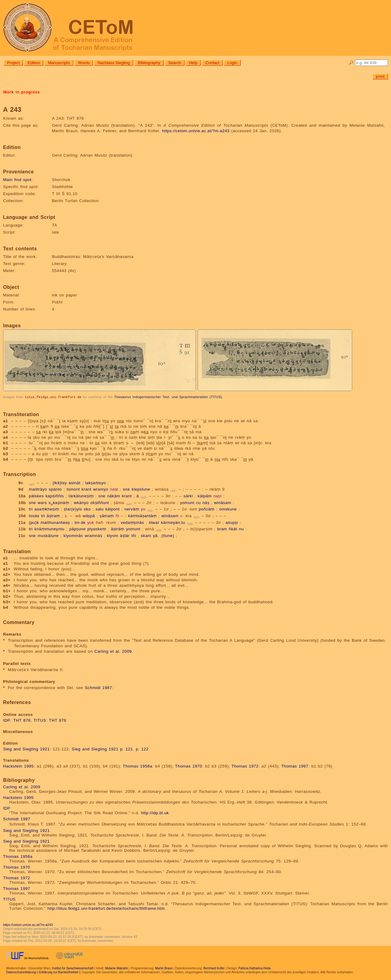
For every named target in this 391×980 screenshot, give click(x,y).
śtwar (154, 522)
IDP (7, 720)
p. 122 (142, 749)
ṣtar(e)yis (73, 509)
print (380, 76)
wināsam (223, 502)
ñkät (233, 529)
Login (232, 63)
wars (42, 502)
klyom (113, 535)
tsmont (73, 489)
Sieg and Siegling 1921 (26, 749)
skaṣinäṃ (59, 502)
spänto (55, 489)
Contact (212, 63)
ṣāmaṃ (107, 515)
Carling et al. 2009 (113, 651)
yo (143, 509)
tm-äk (80, 522)
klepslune (141, 489)
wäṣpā (89, 515)
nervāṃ (132, 509)
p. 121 (126, 749)
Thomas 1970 (189, 766)
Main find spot (17, 180)
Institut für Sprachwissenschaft (73, 968)
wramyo (101, 489)
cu (198, 502)
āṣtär (125, 535)
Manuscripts (59, 63)
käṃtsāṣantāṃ (142, 515)
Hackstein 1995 (18, 766)
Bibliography (149, 63)
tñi (134, 535)
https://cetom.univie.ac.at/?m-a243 (196, 131)
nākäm (114, 496)
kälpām (205, 496)
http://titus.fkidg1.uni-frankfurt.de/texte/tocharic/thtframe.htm (106, 908)
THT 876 (22, 720)
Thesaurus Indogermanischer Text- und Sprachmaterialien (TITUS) (168, 397)
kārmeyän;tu (173, 522)
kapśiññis (55, 496)
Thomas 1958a (137, 766)
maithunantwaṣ (55, 522)
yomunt (187, 502)
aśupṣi (232, 522)
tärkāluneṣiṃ (81, 496)
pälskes (36, 496)
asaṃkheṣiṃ (47, 509)
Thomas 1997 (295, 766)
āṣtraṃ (53, 515)
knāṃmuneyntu (49, 529)
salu (100, 509)
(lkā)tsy (60, 483)
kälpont (112, 509)
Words (84, 63)
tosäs (34, 515)
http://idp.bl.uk (155, 813)
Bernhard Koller (214, 968)
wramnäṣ (93, 535)
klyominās (73, 535)
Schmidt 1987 (99, 687)
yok (91, 522)
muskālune (48, 535)
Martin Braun (164, 968)
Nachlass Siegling (114, 63)
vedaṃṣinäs (132, 522)
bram (222, 529)
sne (126, 489)
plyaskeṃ (97, 529)
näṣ (206, 502)
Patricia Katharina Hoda (254, 968)
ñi (117, 515)
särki (188, 496)
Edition (34, 63)
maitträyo (38, 489)
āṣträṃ (118, 529)
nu (241, 529)
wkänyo (81, 502)
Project (13, 63)
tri (31, 509)
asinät (75, 483)
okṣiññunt (100, 502)
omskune (228, 509)
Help (193, 63)
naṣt (114, 489)
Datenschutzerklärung (21, 972)
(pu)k (34, 522)
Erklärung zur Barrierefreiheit (59, 972)
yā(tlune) (164, 535)
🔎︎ (351, 63)
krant (86, 489)
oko (87, 509)
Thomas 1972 (245, 766)
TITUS (40, 720)
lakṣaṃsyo (96, 483)
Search (175, 63)
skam (146, 535)
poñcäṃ (207, 509)
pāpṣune (77, 529)
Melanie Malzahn (117, 968)
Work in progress (21, 92)
